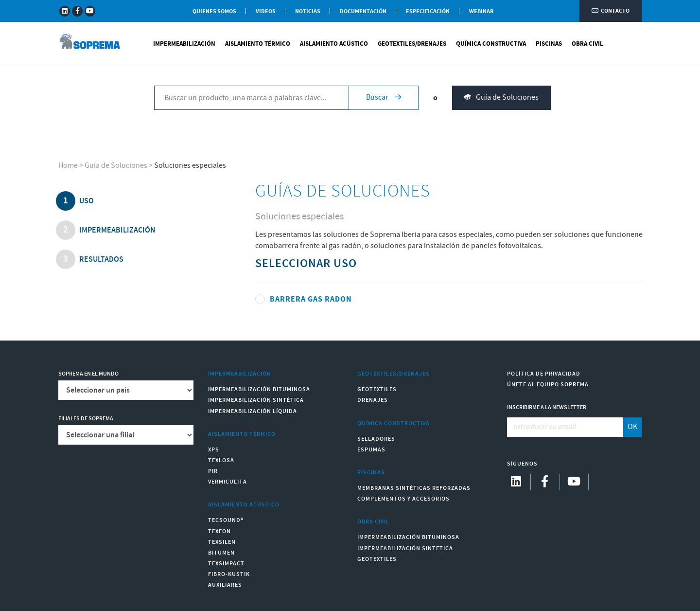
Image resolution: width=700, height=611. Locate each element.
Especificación (428, 11)
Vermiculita (227, 482)
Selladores (376, 439)
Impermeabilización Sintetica (405, 548)
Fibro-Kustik (229, 574)
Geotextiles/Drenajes (412, 44)
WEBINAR (481, 11)
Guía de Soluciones (501, 98)
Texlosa (221, 460)
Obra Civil (587, 44)
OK (632, 427)
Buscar (384, 98)
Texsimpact (226, 564)
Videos (266, 11)
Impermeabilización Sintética (256, 400)
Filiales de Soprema (86, 419)
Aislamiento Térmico (258, 44)
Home (68, 166)
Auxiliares (225, 585)
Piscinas (549, 44)
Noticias (308, 11)
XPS (214, 450)
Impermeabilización (184, 44)
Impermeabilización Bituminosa (259, 389)
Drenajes (373, 400)
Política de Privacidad (544, 374)
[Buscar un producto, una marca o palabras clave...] (251, 98)
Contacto (611, 11)
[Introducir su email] (566, 427)
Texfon (219, 531)
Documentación (363, 11)
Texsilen (222, 542)
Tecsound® (226, 520)
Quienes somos (214, 11)
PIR (213, 471)
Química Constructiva (491, 44)
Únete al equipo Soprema (548, 385)
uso (86, 201)
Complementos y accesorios (403, 499)
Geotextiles (377, 389)
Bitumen (221, 553)
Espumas (371, 450)
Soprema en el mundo (88, 374)
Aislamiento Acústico (334, 44)
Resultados (101, 260)
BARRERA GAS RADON (311, 299)
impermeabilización (117, 230)
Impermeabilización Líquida (253, 411)
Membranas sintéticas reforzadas (414, 488)
